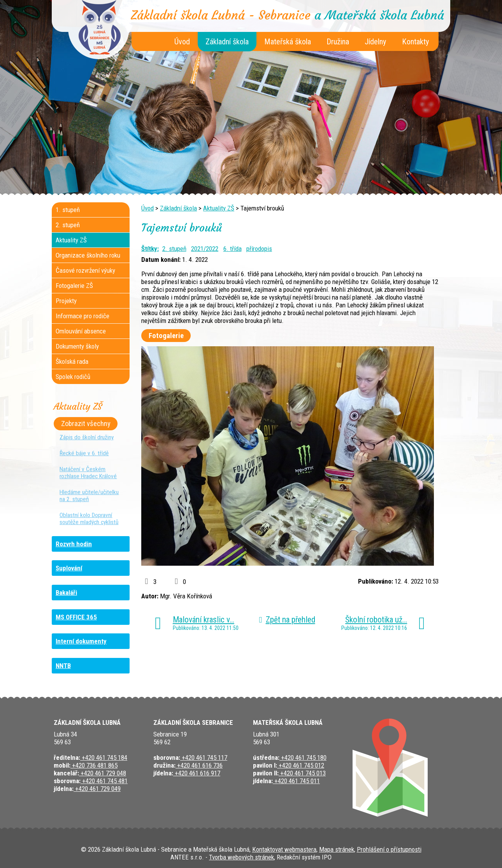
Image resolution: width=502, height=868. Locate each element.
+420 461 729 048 (103, 773)
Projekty (66, 301)
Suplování (69, 568)
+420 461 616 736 (199, 765)
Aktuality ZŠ (219, 208)
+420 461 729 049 (97, 789)
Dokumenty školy (77, 346)
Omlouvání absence (81, 331)
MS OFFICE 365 (76, 617)
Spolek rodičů (73, 377)
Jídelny (376, 42)
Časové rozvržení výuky (85, 270)
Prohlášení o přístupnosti (389, 849)
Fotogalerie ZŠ (74, 286)
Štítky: (150, 249)
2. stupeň (174, 249)
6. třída (233, 249)
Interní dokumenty (81, 641)
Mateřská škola (288, 42)
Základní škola (227, 42)
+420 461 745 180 (303, 758)
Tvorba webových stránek (241, 857)
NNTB (63, 666)
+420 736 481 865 (94, 765)
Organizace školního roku (88, 255)
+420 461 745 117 (204, 758)
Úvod (182, 42)
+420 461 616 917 (197, 773)
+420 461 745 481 (104, 781)
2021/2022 (205, 249)
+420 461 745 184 (104, 758)
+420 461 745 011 (296, 781)
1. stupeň (68, 210)
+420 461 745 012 (301, 765)
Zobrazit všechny (86, 424)
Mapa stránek (337, 849)
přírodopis (259, 249)
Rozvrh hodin (74, 544)
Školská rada (72, 361)
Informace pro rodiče (82, 316)
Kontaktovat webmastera (284, 849)
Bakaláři (66, 593)
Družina (338, 42)
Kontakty (416, 42)
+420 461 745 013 (302, 773)
